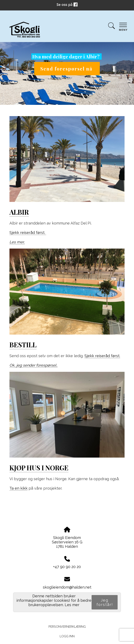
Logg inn (67, 636)
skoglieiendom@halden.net (67, 587)
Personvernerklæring (67, 627)
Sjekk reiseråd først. (28, 233)
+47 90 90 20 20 (67, 567)
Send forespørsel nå (67, 69)
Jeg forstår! (105, 602)
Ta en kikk (18, 488)
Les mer (72, 605)
